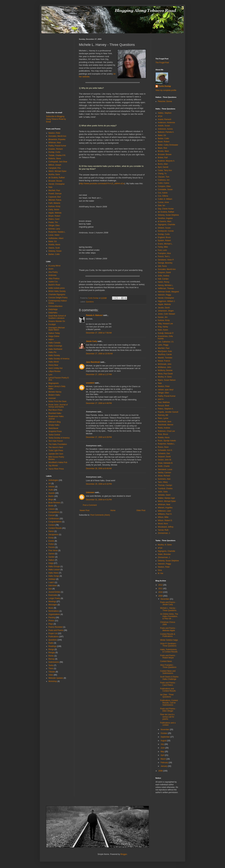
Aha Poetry (53, 272)
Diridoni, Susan (164, 228)
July (163, 744)
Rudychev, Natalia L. (57, 232)
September (165, 737)
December (165, 599)
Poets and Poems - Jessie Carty (168, 603)
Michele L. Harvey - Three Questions (168, 609)
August (164, 741)
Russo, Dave (163, 447)
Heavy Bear (53, 365)
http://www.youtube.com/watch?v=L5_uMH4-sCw (102, 183)
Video (51, 675)
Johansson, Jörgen (166, 311)
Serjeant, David (164, 457)
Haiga (51, 563)
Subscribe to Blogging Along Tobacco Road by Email (56, 119)
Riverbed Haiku (55, 413)
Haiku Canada (54, 343)
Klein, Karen (163, 330)
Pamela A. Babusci (94, 315)
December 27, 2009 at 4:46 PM (99, 403)
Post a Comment (90, 505)
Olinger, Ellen (54, 225)
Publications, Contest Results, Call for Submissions (169, 703)
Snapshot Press (55, 431)
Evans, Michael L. (165, 244)
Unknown (90, 492)
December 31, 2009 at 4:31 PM (99, 500)
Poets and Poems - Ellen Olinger (168, 710)
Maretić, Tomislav (165, 358)
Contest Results (55, 528)
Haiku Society (54, 355)
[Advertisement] (55, 45)
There (51, 668)
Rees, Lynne (163, 418)
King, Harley (163, 327)
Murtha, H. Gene (165, 377)
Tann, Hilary (163, 482)
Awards (52, 493)
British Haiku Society (57, 291)
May (163, 752)
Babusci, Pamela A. (166, 132)
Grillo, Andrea (164, 276)
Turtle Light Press (56, 451)
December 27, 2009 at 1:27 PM (99, 374)
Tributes (52, 672)
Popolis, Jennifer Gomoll (168, 412)
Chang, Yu (162, 174)
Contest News (166, 661)
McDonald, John (165, 364)
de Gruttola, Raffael (57, 178)
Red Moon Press (55, 410)
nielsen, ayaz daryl (166, 390)
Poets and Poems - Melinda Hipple (168, 629)
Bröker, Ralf (163, 158)
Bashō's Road (54, 285)
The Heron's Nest (56, 447)
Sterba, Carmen (164, 473)
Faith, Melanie (54, 203)
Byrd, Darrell (163, 167)
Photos (51, 621)
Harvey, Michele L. (165, 285)
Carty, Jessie (54, 210)
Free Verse (53, 551)
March (164, 759)
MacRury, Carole (165, 354)
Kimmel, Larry (54, 229)
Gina (160, 570)
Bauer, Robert (164, 142)
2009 (161, 596)
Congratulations (55, 522)
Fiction (51, 544)
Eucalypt (52, 324)
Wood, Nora (163, 524)
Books (51, 506)
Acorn (51, 269)
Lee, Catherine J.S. (166, 342)
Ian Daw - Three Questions (167, 696)
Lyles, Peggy (163, 345)
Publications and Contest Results (168, 690)
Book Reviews (54, 503)
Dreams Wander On (57, 321)
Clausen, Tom (164, 177)
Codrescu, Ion (164, 180)
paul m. (161, 399)
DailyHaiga (53, 309)
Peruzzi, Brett (163, 406)
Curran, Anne (163, 202)
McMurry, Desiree (165, 370)
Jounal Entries (54, 592)
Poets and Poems (56, 630)
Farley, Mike (163, 247)
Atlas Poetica (54, 279)
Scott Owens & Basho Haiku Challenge (169, 678)
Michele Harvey (55, 392)
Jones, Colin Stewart (166, 314)
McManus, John (164, 367)
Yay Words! (53, 466)
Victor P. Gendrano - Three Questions (169, 645)
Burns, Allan (163, 164)
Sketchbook (53, 428)
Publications (54, 637)
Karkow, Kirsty (54, 206)
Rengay (52, 653)
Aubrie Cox (53, 282)
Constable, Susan (165, 189)
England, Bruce (164, 237)
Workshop (53, 681)
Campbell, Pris (55, 168)
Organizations (54, 614)
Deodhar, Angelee (165, 218)
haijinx (51, 339)
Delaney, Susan (55, 251)
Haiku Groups (54, 566)
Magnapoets (54, 383)
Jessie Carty (91, 341)
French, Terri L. (164, 256)
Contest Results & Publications (168, 635)
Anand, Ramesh (165, 119)
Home (113, 510)
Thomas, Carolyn (165, 485)
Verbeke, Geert (164, 495)
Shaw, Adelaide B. (165, 463)
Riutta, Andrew (164, 428)
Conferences (54, 519)
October (164, 733)
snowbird (90, 383)
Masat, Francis (164, 361)
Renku (51, 656)
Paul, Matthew (164, 402)
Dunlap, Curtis (54, 152)
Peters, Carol (54, 219)
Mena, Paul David (165, 374)
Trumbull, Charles (165, 489)
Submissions (54, 662)
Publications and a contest (168, 724)
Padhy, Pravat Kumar (57, 146)
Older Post (141, 510)
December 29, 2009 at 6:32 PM (99, 484)
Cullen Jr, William (165, 199)
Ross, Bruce (163, 434)
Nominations (54, 611)
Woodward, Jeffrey (166, 527)
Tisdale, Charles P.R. (57, 155)
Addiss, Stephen (165, 113)
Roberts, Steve (55, 159)
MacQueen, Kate (165, 351)
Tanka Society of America (59, 438)
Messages (53, 605)
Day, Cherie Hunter (166, 209)
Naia (50, 187)
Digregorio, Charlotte (166, 225)
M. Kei (160, 573)
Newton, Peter (54, 133)
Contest (52, 525)
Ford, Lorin (162, 250)
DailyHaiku (53, 313)
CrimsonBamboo (55, 306)
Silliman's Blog (55, 422)
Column (52, 509)
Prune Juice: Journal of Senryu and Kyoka (58, 406)
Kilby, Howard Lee (165, 324)
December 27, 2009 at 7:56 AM (99, 333)
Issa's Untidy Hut (55, 368)
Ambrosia (52, 275)
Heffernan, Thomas (166, 288)
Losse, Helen (54, 235)
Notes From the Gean (57, 401)
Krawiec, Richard (56, 149)
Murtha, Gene (54, 174)
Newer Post (85, 510)
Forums (52, 547)
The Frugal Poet (162, 63)
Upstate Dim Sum (56, 454)
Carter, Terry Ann (165, 170)
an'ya (160, 116)
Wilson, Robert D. (165, 520)
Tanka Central (54, 435)
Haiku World (54, 362)
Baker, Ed (52, 241)
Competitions (54, 512)
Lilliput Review (54, 371)
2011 (161, 589)
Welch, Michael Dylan (57, 171)
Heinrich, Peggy (164, 295)
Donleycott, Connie (166, 231)
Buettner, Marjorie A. (166, 161)
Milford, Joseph (55, 165)
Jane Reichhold (93, 362)
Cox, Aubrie (163, 193)
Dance (51, 531)
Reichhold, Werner (166, 425)
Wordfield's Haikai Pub (58, 462)
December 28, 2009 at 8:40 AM (99, 469)
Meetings (52, 602)
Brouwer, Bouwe (55, 181)
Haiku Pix (52, 352)
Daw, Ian (161, 205)
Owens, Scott (54, 248)
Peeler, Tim (53, 222)
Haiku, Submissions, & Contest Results (169, 651)
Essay (51, 538)
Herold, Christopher (57, 184)
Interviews (53, 586)
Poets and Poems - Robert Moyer (168, 657)
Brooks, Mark (163, 151)
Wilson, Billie (163, 517)
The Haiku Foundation (58, 444)
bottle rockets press (57, 288)
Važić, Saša (163, 492)
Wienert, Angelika (165, 508)
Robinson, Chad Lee (166, 431)
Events (51, 541)
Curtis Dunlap (165, 86)
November (165, 730)
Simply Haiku (54, 425)
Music (51, 608)
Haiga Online (54, 336)
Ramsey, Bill (163, 415)
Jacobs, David (164, 308)
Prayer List (53, 633)
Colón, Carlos (164, 183)
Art (50, 484)
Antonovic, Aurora (165, 129)
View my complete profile (166, 90)
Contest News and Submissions (168, 672)
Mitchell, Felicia (55, 200)
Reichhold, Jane (165, 422)
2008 (161, 771)
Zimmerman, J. (164, 533)
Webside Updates (56, 678)
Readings (52, 646)
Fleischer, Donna (165, 101)
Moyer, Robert (54, 216)
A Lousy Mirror (54, 266)
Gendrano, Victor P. (166, 260)
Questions (90, 302)
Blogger (124, 854)
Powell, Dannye (55, 194)
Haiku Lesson (54, 570)
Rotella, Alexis (54, 245)
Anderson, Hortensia (166, 123)
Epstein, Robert (164, 241)
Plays (51, 624)
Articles (51, 487)
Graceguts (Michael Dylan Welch (57, 329)
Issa (50, 589)
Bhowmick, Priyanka (57, 139)
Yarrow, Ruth (163, 530)
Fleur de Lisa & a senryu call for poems (167, 717)
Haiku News (53, 573)
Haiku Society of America (59, 359)
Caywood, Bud (55, 197)
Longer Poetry (54, 598)
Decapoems (53, 535)
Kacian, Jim (163, 317)
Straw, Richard (164, 476)
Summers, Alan (164, 479)
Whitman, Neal (55, 143)
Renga (51, 649)
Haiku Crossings (55, 346)
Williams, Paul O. (165, 514)
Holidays (52, 579)
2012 (161, 585)
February (165, 763)
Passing (52, 617)
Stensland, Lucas (165, 469)
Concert (52, 515)
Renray (51, 659)
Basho (51, 496)
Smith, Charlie (164, 466)
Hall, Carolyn (163, 279)
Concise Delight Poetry (58, 298)
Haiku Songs (54, 576)
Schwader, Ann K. (165, 450)
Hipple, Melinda (55, 213)
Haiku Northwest (55, 349)
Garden (52, 557)
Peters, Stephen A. (166, 409)
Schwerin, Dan (164, 453)
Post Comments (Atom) (100, 515)
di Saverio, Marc (165, 221)
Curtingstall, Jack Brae (58, 162)
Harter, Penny (164, 282)
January (164, 766)
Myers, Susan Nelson (167, 380)
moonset (52, 398)
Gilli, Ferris (162, 266)
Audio (51, 490)
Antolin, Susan (164, 126)
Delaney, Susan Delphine (168, 215)
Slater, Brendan (164, 554)
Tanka (51, 665)
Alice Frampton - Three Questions (168, 666)
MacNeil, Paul (54, 190)
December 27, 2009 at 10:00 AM (99, 354)
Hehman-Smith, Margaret (168, 292)
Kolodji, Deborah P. (166, 333)
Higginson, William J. (166, 301)
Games (51, 554)
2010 (161, 592)
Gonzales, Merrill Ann (57, 136)
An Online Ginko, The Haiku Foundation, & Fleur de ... (169, 616)
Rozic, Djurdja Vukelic (167, 441)
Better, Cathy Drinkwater (168, 145)
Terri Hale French (56, 441)
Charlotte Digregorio (57, 294)
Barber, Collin (54, 254)
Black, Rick (162, 148)
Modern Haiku (54, 395)
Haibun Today (54, 333)
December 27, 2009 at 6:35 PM (99, 437)
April (163, 755)
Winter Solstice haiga (169, 640)
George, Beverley (165, 263)
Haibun (51, 560)
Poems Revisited (55, 627)
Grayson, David (164, 272)
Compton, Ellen (164, 186)
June (163, 748)
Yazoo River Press (56, 469)
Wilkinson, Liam (164, 511)
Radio (51, 643)
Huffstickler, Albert (56, 238)
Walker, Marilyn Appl (166, 498)
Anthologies (53, 480)
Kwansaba (53, 595)
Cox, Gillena (163, 196)
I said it (51, 582)
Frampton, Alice (164, 253)
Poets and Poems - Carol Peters (168, 684)
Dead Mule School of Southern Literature (57, 317)
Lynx (50, 375)
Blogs (51, 499)
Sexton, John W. (165, 460)
